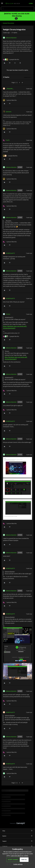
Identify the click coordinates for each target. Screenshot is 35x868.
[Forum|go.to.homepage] (13, 4)
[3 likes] (11, 336)
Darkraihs (9, 112)
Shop (17, 831)
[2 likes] (10, 156)
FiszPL (8, 140)
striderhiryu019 (10, 253)
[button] (2, 4)
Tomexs (8, 314)
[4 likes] (11, 59)
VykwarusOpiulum (11, 38)
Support (17, 841)
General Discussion (8, 23)
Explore (17, 836)
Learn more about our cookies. (20, 856)
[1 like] (10, 100)
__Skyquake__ (10, 89)
